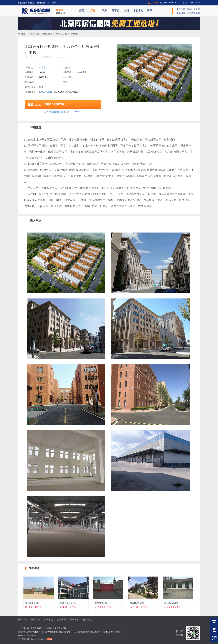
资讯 (150, 11)
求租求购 (138, 11)
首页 (81, 11)
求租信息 (181, 13)
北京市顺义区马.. (103, 603)
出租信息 (181, 9)
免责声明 (61, 620)
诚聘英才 (74, 620)
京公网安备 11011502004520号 (88, 632)
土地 (127, 11)
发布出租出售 (193, 9)
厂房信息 (30, 34)
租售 (42, 68)
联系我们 (35, 620)
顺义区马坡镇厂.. (172, 603)
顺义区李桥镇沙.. (33, 603)
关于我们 (22, 620)
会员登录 (154, 3)
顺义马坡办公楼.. (68, 603)
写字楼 (116, 11)
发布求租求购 (193, 13)
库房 (104, 11)
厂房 (93, 11)
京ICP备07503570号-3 (113, 632)
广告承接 (48, 620)
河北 (50, 3)
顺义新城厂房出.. (138, 603)
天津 (54, 3)
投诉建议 (88, 620)
